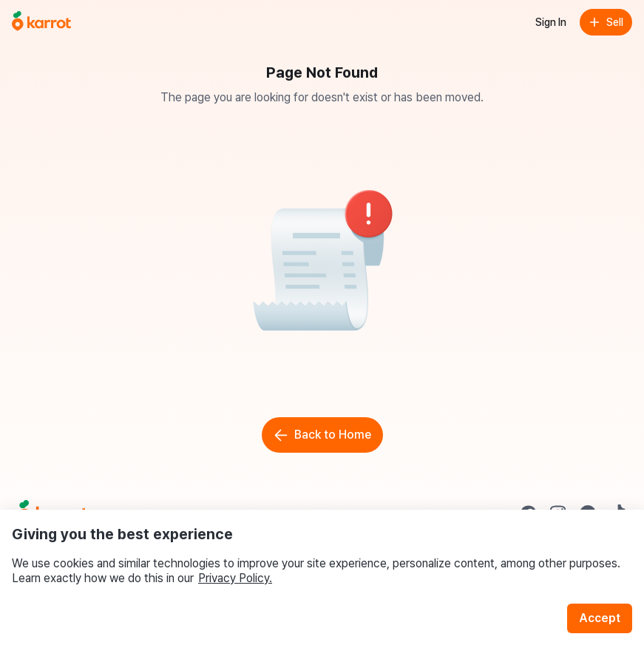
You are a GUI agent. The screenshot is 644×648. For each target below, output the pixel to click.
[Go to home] (41, 22)
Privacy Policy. (235, 578)
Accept (600, 618)
